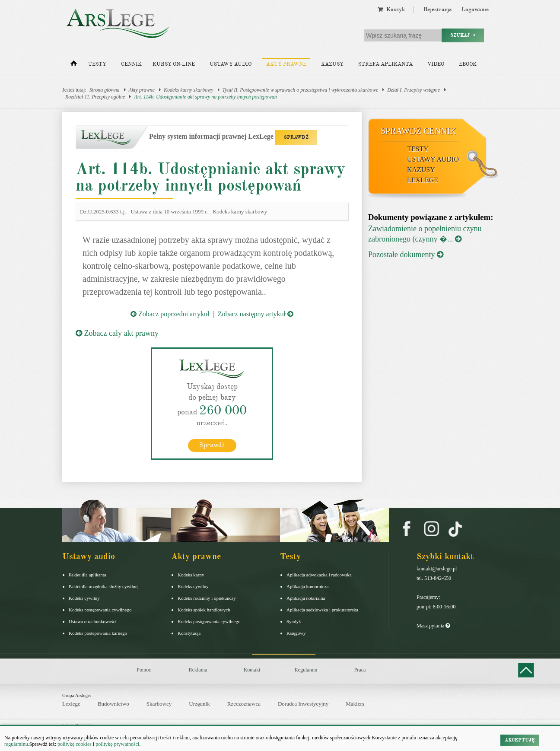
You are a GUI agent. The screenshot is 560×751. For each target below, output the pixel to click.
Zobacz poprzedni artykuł (170, 314)
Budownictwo (113, 704)
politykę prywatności (117, 744)
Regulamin (306, 669)
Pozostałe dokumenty (406, 255)
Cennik (131, 64)
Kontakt (252, 669)
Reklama (198, 669)
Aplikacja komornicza (307, 586)
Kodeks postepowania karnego (98, 633)
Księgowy (296, 633)
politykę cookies (75, 744)
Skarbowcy (159, 704)
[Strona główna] (74, 65)
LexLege (423, 180)
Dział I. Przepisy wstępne (414, 90)
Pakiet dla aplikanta (87, 574)
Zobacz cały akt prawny (117, 333)
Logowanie (475, 10)
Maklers (355, 704)
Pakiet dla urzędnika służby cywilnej (104, 586)
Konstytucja (189, 633)
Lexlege (71, 704)
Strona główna (105, 90)
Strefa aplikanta (385, 64)
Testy (97, 64)
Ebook (468, 64)
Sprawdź (212, 445)
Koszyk (391, 10)
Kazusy (332, 64)
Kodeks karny (191, 574)
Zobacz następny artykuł (256, 314)
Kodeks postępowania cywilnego (100, 609)
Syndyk (294, 621)
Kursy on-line (174, 64)
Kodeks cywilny (84, 598)
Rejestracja (438, 10)
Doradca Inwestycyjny (303, 704)
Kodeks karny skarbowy (189, 90)
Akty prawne (286, 64)
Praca (360, 669)
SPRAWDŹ (296, 137)
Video (436, 64)
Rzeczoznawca (244, 704)
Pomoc (144, 669)
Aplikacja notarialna (306, 598)
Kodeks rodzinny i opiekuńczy (207, 598)
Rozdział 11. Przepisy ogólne (95, 97)
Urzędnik (199, 704)
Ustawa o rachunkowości (93, 621)
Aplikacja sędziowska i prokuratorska (322, 609)
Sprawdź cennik (418, 131)
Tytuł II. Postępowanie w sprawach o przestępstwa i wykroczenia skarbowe (301, 90)
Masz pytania (433, 625)
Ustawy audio (231, 64)
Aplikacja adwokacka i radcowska (319, 574)
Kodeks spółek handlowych (204, 609)
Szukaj (463, 35)
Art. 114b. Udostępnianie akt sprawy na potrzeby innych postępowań (205, 97)
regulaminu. (17, 744)
